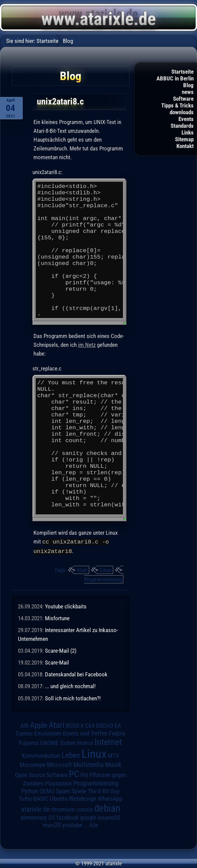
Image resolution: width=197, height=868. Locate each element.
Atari (82, 569)
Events (186, 119)
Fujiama (29, 742)
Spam (63, 791)
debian (107, 808)
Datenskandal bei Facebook (76, 674)
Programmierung (103, 579)
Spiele (79, 791)
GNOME (49, 742)
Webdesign (83, 798)
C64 (90, 725)
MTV (113, 755)
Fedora (117, 733)
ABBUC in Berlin (175, 78)
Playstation (58, 783)
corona (85, 809)
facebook (68, 817)
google (88, 817)
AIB (24, 725)
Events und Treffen (85, 733)
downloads (182, 112)
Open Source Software (41, 775)
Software (183, 99)
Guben (68, 743)
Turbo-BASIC (33, 798)
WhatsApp (110, 798)
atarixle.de (35, 809)
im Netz (87, 345)
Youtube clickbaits (66, 606)
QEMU (47, 791)
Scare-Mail (57, 662)
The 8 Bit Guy (104, 791)
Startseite (182, 72)
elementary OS (38, 817)
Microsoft (59, 764)
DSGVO (105, 725)
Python (30, 791)
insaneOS (109, 817)
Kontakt (185, 146)
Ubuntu (59, 798)
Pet (84, 775)
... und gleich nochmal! (70, 686)
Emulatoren (48, 733)
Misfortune (57, 618)
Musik (113, 764)
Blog (188, 85)
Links (188, 132)
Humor (85, 743)
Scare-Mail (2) (61, 650)
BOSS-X (75, 725)
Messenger (33, 765)
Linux (106, 569)
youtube (72, 825)
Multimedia (89, 764)
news (188, 92)
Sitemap (184, 139)
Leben (71, 755)
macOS (52, 825)
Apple (39, 725)
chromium (63, 809)
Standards (182, 126)
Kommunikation (41, 755)
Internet (108, 742)
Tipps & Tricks (177, 105)
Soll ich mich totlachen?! (73, 698)
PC (74, 774)
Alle (94, 825)
